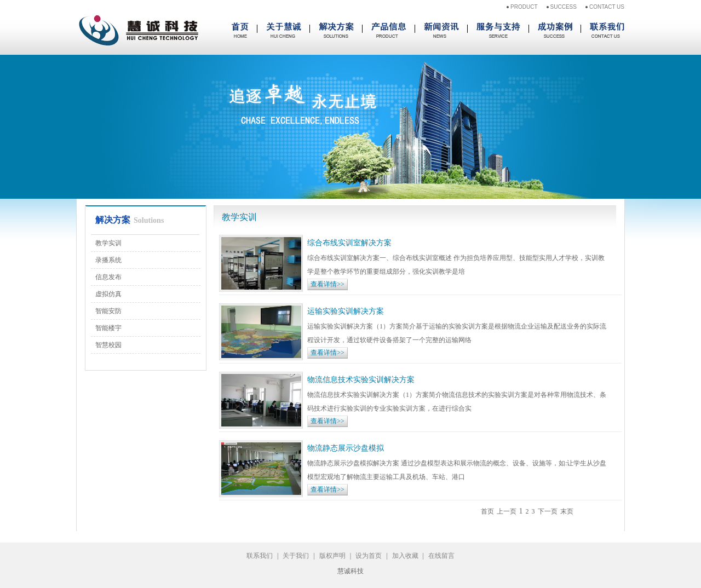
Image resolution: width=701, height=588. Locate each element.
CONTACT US (607, 7)
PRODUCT (524, 7)
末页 (567, 511)
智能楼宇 (108, 328)
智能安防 (108, 311)
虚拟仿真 (108, 294)
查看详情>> (327, 284)
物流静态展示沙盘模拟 (346, 448)
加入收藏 (405, 556)
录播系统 (108, 260)
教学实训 (108, 243)
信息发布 (108, 277)
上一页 (507, 511)
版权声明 (332, 556)
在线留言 (441, 556)
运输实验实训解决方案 (346, 311)
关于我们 (296, 556)
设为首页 (369, 556)
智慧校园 (108, 345)
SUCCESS (564, 7)
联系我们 (260, 556)
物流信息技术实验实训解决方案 (361, 380)
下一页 (548, 511)
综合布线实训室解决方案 (349, 243)
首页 (487, 511)
